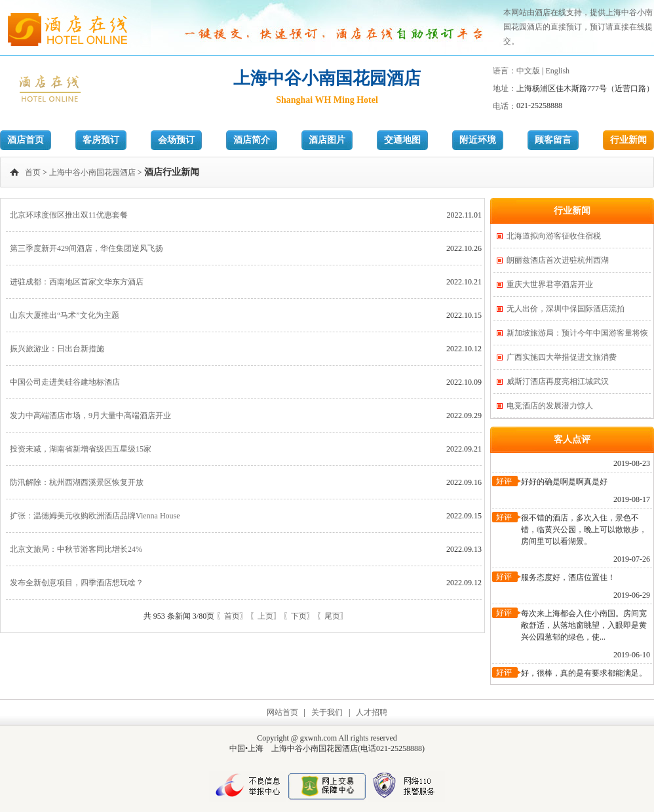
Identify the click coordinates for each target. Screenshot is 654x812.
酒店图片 (327, 140)
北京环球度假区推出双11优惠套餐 (69, 215)
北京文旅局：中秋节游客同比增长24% (76, 549)
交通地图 (402, 140)
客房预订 (101, 140)
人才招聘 (372, 712)
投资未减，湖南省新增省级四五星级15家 (81, 449)
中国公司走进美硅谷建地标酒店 (65, 382)
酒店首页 (26, 140)
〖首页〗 (232, 616)
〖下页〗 (299, 616)
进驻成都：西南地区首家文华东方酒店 (77, 282)
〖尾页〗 (332, 616)
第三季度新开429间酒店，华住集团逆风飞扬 (87, 248)
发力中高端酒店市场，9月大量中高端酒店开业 (90, 416)
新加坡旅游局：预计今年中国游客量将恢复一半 (577, 337)
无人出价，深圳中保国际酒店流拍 (566, 309)
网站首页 (282, 712)
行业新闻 (628, 140)
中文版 (528, 71)
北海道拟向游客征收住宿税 (554, 236)
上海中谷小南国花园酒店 (92, 172)
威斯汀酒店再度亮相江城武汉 (558, 381)
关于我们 (327, 712)
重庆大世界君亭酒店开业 (550, 284)
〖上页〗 (265, 616)
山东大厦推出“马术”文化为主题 (65, 315)
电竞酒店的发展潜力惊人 (550, 406)
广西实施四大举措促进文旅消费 (562, 357)
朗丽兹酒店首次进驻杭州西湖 (558, 260)
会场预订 (176, 140)
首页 (33, 172)
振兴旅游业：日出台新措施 (57, 349)
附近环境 (478, 140)
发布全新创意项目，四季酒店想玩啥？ (77, 583)
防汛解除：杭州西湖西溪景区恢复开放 (77, 482)
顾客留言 (553, 140)
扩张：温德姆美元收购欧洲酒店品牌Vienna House (95, 516)
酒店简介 (252, 140)
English (557, 71)
